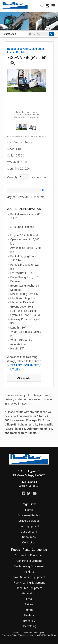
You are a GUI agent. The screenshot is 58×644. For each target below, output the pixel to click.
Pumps (29, 610)
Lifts (29, 599)
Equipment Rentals (29, 515)
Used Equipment (29, 526)
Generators (29, 593)
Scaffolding (29, 626)
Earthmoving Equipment (29, 566)
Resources (29, 537)
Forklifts (29, 572)
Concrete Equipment (29, 561)
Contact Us (29, 542)
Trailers (29, 604)
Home (29, 510)
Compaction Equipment (29, 555)
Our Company (29, 532)
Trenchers (29, 621)
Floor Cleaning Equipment (29, 583)
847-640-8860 (29, 486)
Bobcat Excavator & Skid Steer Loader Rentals (26, 50)
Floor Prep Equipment (29, 588)
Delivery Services (29, 521)
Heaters (29, 615)
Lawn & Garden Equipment (29, 577)
